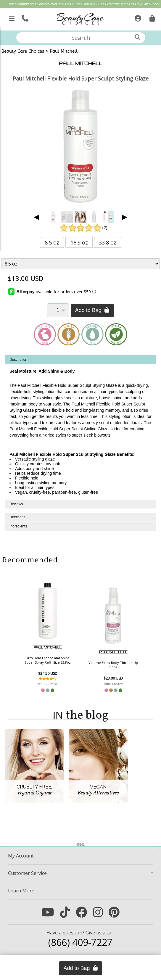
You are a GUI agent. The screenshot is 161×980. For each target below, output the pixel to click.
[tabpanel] (80, 427)
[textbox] (81, 38)
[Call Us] (24, 17)
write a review (48, 684)
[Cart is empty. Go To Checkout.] (152, 17)
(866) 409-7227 (80, 942)
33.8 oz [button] (108, 242)
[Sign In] (137, 17)
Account (21, 856)
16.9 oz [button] (79, 242)
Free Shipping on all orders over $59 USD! (41, 4)
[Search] (138, 37)
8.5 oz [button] (52, 242)
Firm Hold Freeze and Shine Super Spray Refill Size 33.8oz (48, 660)
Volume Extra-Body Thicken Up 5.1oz (113, 665)
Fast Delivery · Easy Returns (98, 4)
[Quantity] (58, 310)
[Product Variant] (80, 264)
